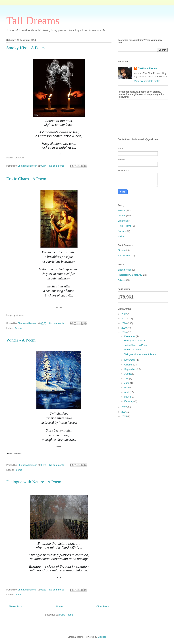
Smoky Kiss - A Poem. (26, 48)
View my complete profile (147, 81)
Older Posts (103, 606)
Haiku (121, 236)
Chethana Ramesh (148, 68)
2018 (124, 332)
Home (60, 606)
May (127, 388)
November (130, 360)
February (129, 401)
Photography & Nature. (130, 275)
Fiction (121, 250)
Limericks (123, 221)
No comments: (57, 166)
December (130, 336)
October (129, 365)
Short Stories (125, 270)
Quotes (122, 215)
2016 (124, 412)
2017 (124, 407)
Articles (122, 280)
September (130, 369)
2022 (124, 314)
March (128, 397)
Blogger (102, 637)
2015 (124, 416)
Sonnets (122, 231)
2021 (124, 319)
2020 (124, 323)
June (127, 383)
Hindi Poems (125, 226)
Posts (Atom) (66, 615)
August (128, 374)
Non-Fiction (124, 256)
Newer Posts (16, 606)
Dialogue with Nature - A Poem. (34, 482)
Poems (18, 328)
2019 (124, 328)
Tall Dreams (33, 21)
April (127, 392)
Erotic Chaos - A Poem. (27, 179)
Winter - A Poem (21, 340)
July (127, 378)
